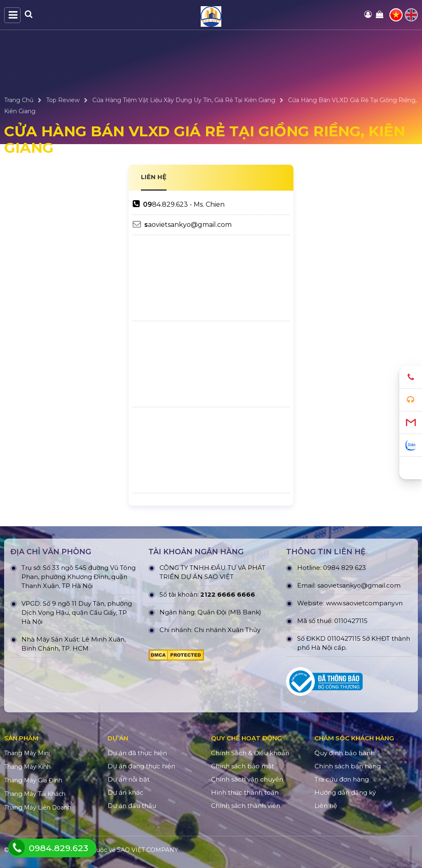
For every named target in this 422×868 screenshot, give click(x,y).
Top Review (63, 100)
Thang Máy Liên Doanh (38, 807)
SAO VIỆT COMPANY (148, 850)
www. (334, 603)
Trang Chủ (19, 100)
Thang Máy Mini (27, 753)
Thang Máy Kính (27, 767)
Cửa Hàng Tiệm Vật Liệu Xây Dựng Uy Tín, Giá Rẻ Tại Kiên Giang (184, 100)
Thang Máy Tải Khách (35, 794)
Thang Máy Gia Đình (33, 780)
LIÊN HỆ (154, 177)
